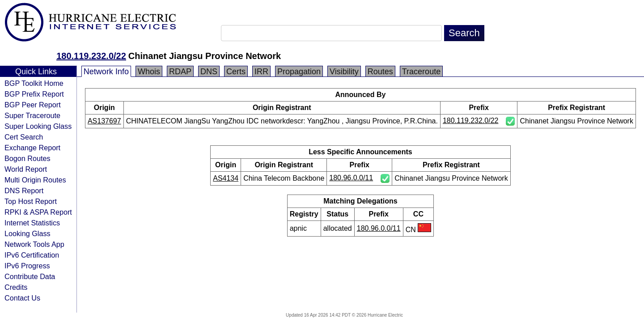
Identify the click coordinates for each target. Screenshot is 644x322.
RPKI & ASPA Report (38, 212)
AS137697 (104, 121)
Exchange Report (32, 148)
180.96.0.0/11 (351, 178)
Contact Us (22, 298)
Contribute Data (30, 276)
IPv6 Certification (32, 255)
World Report (26, 169)
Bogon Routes (28, 158)
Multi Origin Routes (35, 180)
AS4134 (226, 178)
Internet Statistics (32, 223)
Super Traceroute (32, 115)
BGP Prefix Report (34, 94)
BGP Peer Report (33, 105)
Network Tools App (34, 244)
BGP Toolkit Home (34, 83)
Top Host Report (31, 201)
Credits (16, 287)
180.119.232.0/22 (91, 56)
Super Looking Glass (38, 126)
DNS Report (24, 191)
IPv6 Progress (27, 266)
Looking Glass (28, 233)
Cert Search (24, 137)
